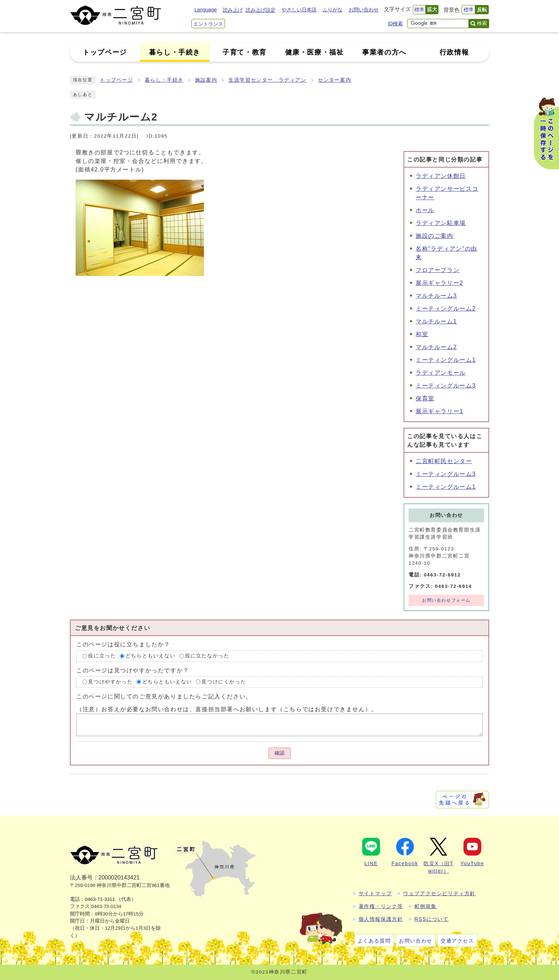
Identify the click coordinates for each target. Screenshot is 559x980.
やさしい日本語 (299, 10)
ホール (425, 210)
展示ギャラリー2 (440, 283)
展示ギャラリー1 (440, 411)
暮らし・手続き (164, 80)
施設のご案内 (435, 236)
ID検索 (395, 24)
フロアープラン (438, 270)
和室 (422, 334)
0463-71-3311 (100, 899)
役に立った (102, 656)
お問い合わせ (364, 10)
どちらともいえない (150, 656)
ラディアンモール (441, 373)
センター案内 (335, 80)
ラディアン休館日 (441, 176)
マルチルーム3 (436, 296)
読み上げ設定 (261, 10)
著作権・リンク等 (381, 906)
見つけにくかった (224, 682)
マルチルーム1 (436, 321)
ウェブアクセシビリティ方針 (439, 893)
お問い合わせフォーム (446, 600)
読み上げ (233, 10)
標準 (419, 10)
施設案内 (206, 80)
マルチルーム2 (436, 347)
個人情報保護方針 (381, 919)
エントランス (208, 24)
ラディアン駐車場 (441, 223)
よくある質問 (374, 941)
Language (206, 10)
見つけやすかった (110, 682)
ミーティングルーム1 (446, 360)
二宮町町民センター (444, 461)
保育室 (425, 398)
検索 (482, 23)
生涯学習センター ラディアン (267, 80)
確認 (279, 753)
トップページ (117, 80)
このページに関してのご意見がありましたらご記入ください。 (164, 696)
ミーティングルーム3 (446, 386)
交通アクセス (457, 941)
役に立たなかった (207, 656)
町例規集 (426, 906)
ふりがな (333, 10)
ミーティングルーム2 (446, 309)
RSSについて (432, 919)
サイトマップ (375, 893)
